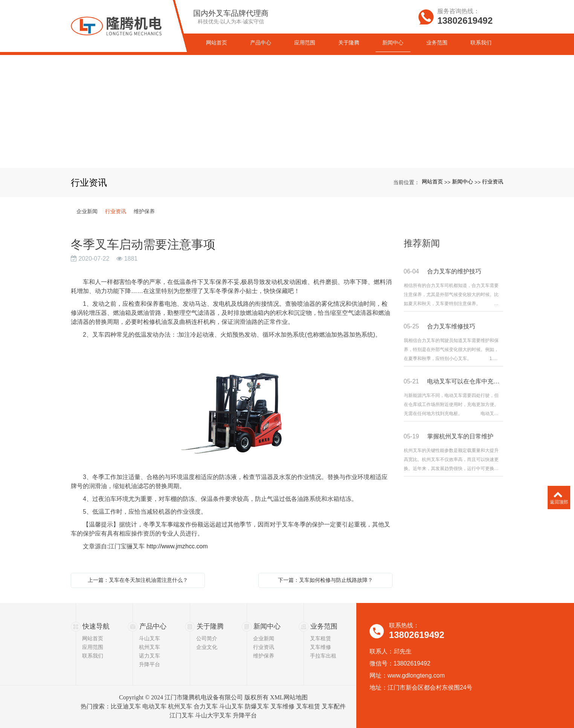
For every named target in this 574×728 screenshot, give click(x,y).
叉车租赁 (321, 638)
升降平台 (150, 664)
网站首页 (432, 182)
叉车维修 (321, 647)
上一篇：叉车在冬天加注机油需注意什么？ (138, 580)
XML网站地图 (289, 697)
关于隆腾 (210, 626)
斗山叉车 (150, 638)
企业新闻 (87, 211)
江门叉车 (182, 715)
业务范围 (324, 626)
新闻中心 (463, 182)
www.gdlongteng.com (416, 675)
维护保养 (144, 211)
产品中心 (153, 626)
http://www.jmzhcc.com (177, 546)
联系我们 (93, 656)
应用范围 (93, 647)
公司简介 (207, 638)
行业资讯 (493, 182)
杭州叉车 (150, 647)
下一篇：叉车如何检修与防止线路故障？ (325, 580)
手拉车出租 (323, 656)
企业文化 (207, 647)
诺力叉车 (150, 656)
